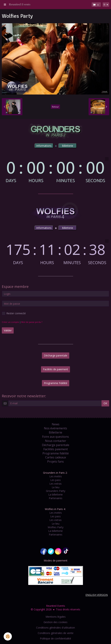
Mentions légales (56, 617)
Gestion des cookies (55, 622)
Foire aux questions (55, 437)
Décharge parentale (56, 355)
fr (105, 5)
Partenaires (56, 498)
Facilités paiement (56, 449)
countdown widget (55, 170)
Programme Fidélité (56, 383)
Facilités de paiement (55, 369)
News (56, 424)
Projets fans (55, 462)
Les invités (56, 476)
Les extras (55, 484)
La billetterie (55, 494)
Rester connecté (14, 313)
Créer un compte (10, 322)
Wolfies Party (56, 527)
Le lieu (56, 487)
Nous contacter (56, 441)
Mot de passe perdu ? (32, 322)
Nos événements (55, 428)
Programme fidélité (56, 453)
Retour (55, 107)
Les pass (55, 480)
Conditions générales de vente (56, 633)
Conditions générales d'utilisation (55, 628)
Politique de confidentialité (55, 638)
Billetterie (55, 432)
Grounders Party (56, 491)
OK (105, 403)
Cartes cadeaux (56, 457)
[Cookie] (8, 636)
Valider (8, 330)
